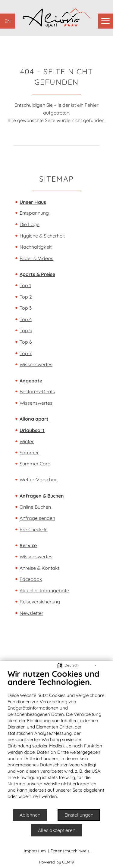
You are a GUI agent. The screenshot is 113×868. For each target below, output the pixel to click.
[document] (56, 739)
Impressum (35, 851)
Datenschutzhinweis (70, 851)
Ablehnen (30, 815)
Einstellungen (79, 815)
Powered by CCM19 (56, 862)
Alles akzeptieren (57, 830)
